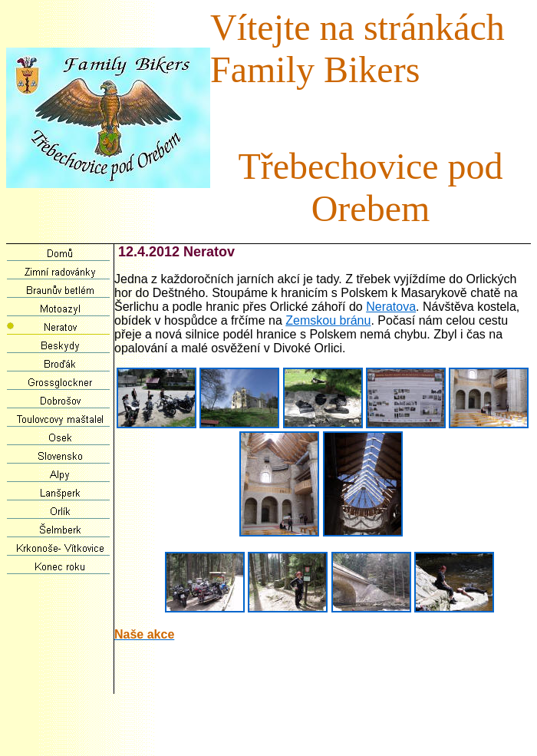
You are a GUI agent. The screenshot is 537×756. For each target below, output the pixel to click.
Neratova (391, 307)
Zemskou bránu (328, 320)
